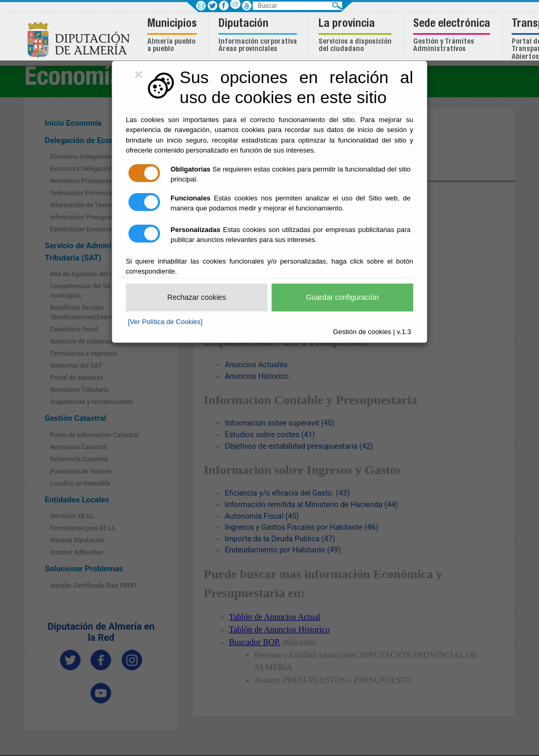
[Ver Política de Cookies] (165, 322)
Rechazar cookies (197, 297)
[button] (173, 36)
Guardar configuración (342, 297)
